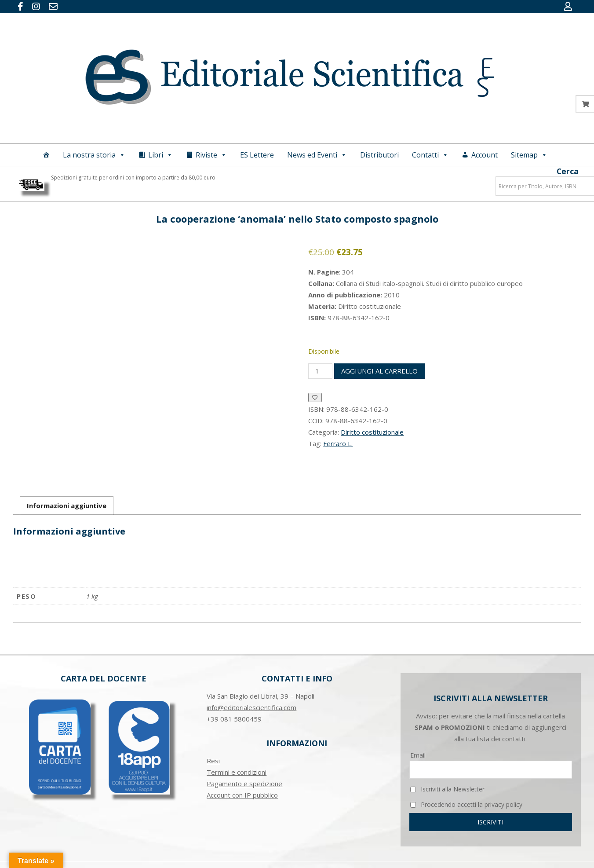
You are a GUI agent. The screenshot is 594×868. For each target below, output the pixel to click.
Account (485, 155)
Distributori (379, 155)
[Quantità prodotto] (320, 371)
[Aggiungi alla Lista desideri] (315, 397)
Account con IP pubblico (242, 795)
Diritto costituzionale (372, 432)
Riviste (211, 155)
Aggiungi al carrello (379, 371)
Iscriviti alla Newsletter (447, 789)
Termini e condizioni (237, 772)
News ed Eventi (317, 155)
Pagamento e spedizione (244, 784)
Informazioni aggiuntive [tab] (67, 505)
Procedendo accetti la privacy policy (466, 804)
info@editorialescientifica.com (251, 707)
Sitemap (529, 155)
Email (418, 755)
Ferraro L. (338, 443)
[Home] (46, 155)
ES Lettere (257, 155)
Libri (160, 155)
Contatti (430, 155)
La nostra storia (94, 155)
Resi (213, 761)
